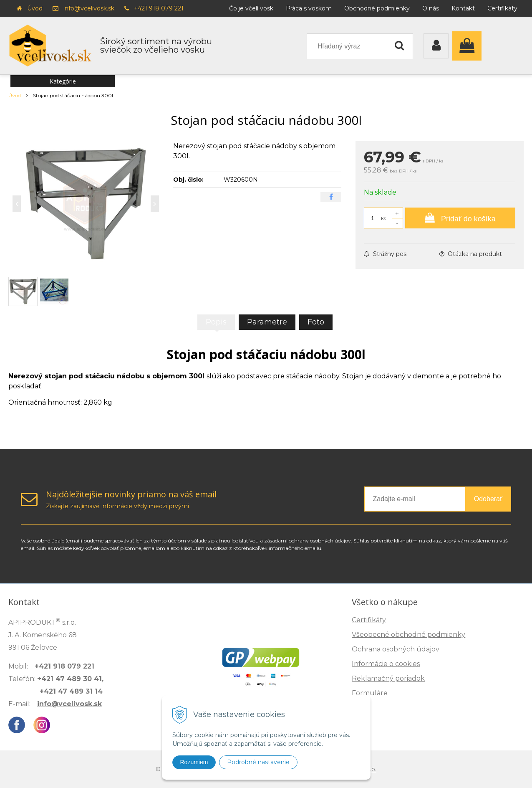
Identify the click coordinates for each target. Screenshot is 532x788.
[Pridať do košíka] (460, 218)
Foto (316, 322)
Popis (216, 322)
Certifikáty (502, 8)
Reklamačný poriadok (388, 678)
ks (383, 218)
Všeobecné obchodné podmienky (408, 635)
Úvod (35, 8)
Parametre (267, 322)
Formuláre (370, 693)
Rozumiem (194, 762)
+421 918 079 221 (159, 8)
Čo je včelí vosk (251, 8)
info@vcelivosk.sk (89, 8)
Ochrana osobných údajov (396, 649)
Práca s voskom (309, 8)
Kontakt (463, 8)
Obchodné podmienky (377, 8)
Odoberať (488, 499)
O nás (431, 8)
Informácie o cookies (386, 664)
